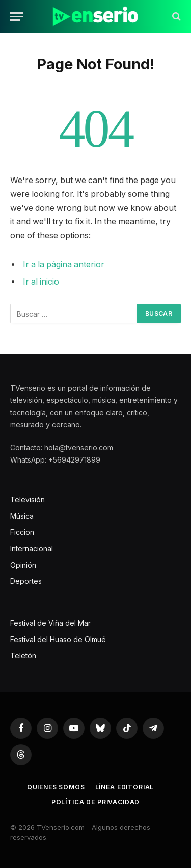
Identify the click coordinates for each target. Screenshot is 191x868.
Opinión (23, 565)
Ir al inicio (41, 282)
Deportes (26, 581)
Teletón (23, 656)
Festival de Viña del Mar (50, 623)
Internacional (32, 548)
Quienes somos (56, 787)
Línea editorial (125, 787)
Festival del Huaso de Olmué (58, 639)
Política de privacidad (95, 802)
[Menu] (17, 17)
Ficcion (22, 532)
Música (22, 516)
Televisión (28, 500)
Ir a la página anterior (64, 264)
